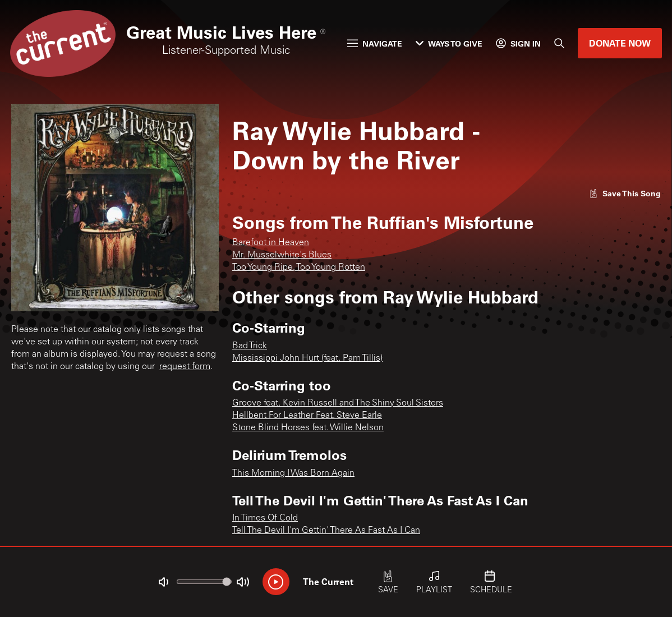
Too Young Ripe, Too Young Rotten (299, 268)
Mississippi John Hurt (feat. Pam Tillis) (307, 358)
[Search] (559, 43)
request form (185, 367)
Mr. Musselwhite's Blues (282, 255)
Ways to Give (449, 43)
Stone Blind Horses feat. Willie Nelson (308, 428)
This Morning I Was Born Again (293, 473)
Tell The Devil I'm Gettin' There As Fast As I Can (326, 531)
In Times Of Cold (265, 518)
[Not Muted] (163, 582)
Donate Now (620, 43)
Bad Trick (250, 346)
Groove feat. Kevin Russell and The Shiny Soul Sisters (338, 403)
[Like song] (625, 193)
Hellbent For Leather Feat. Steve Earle (307, 416)
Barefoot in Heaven (271, 243)
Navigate (375, 43)
